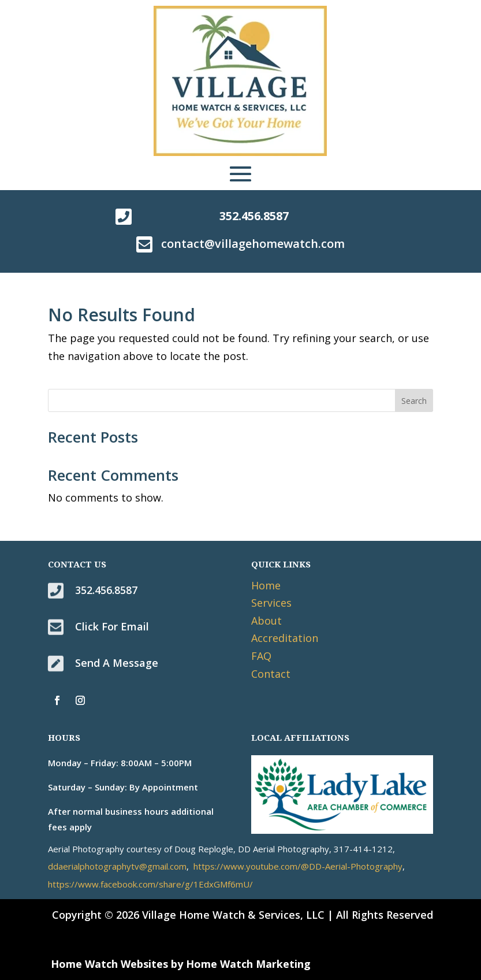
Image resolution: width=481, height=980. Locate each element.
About (266, 621)
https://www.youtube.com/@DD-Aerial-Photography (298, 866)
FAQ (261, 656)
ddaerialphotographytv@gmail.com (117, 866)
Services (271, 603)
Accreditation (285, 638)
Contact (271, 674)
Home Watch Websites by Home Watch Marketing (181, 964)
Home (266, 585)
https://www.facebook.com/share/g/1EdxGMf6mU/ (150, 884)
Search (414, 401)
